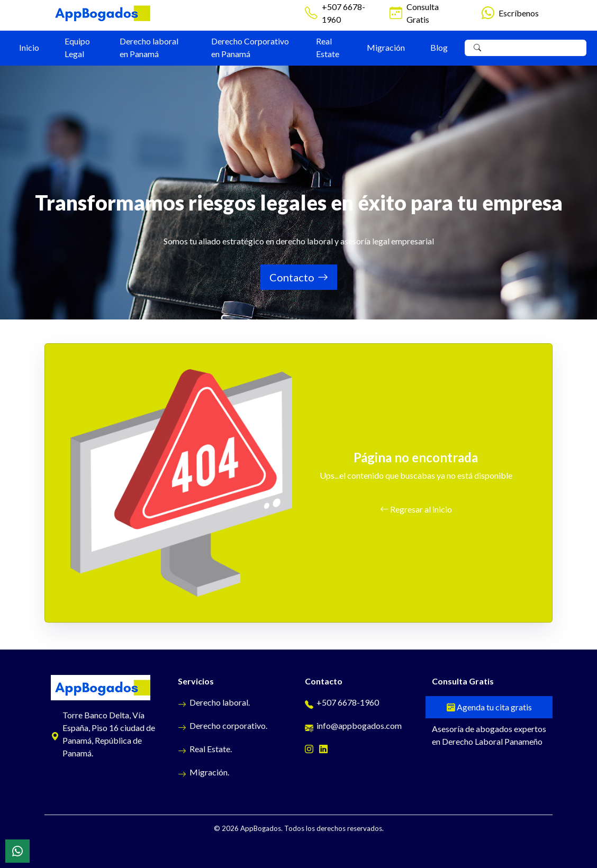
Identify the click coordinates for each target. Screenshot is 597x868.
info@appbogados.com (353, 725)
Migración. (203, 772)
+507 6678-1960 (343, 13)
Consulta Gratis (423, 13)
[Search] (534, 48)
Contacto (299, 277)
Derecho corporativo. (223, 725)
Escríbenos (519, 13)
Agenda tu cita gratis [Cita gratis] (489, 707)
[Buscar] (477, 48)
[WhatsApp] (17, 851)
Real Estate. (205, 749)
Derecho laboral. (214, 702)
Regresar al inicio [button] (416, 509)
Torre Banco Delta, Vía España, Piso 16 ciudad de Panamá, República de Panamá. (103, 734)
